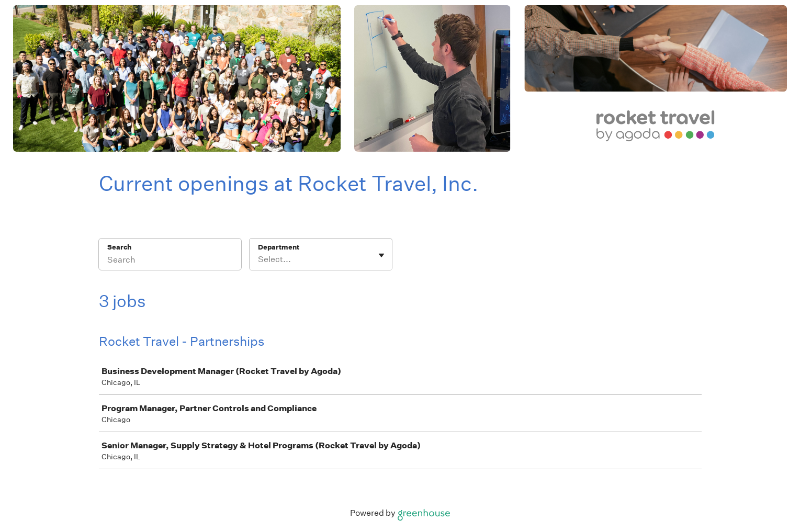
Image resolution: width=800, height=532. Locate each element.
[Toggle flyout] (381, 255)
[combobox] (259, 259)
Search (120, 247)
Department (279, 247)
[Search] (170, 261)
